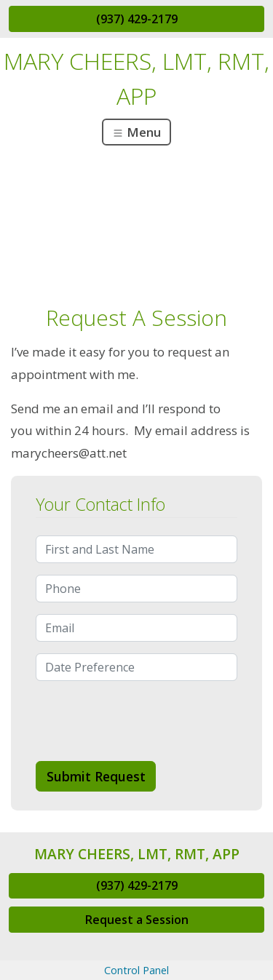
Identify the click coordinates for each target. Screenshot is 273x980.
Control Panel (136, 970)
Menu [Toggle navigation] (136, 132)
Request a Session (137, 920)
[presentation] (146, 721)
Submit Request (96, 776)
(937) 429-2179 (137, 19)
